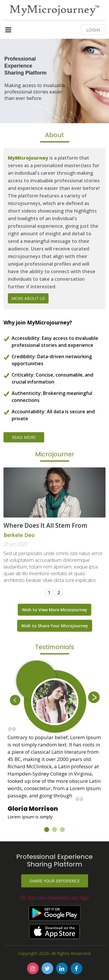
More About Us (28, 298)
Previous (15, 700)
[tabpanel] (54, 741)
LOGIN (93, 30)
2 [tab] (56, 831)
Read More (24, 437)
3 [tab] (64, 831)
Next (94, 697)
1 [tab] (48, 831)
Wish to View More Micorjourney (54, 610)
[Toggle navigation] (8, 31)
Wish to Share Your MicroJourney (55, 626)
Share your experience (55, 881)
